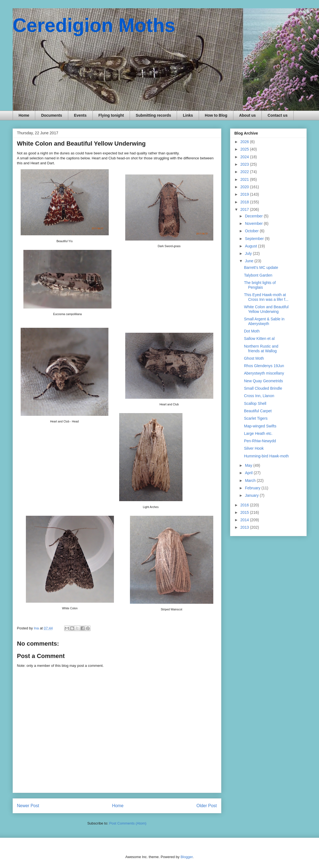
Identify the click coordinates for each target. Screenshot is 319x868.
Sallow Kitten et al (259, 339)
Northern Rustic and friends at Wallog (261, 349)
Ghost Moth (254, 358)
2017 (245, 209)
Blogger (187, 857)
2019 (245, 194)
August (251, 246)
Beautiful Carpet (258, 411)
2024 (245, 157)
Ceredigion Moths (94, 25)
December (254, 216)
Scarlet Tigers (256, 418)
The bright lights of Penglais (260, 285)
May (249, 465)
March (251, 481)
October (252, 231)
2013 (245, 527)
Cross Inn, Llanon (259, 396)
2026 (245, 142)
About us (248, 115)
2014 (245, 520)
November (254, 223)
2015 (245, 512)
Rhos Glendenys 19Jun (264, 366)
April (249, 473)
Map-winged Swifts (260, 426)
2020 (245, 187)
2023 (245, 164)
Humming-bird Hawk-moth (266, 456)
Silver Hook (254, 448)
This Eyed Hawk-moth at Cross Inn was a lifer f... (266, 297)
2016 (245, 505)
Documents (51, 115)
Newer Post (28, 806)
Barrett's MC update (261, 268)
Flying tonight (111, 115)
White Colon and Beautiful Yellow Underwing (266, 309)
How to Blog (216, 115)
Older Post (207, 806)
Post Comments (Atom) (128, 823)
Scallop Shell (255, 403)
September (255, 239)
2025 (245, 149)
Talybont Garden (258, 275)
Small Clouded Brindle (263, 388)
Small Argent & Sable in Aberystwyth (264, 321)
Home (24, 115)
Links (188, 115)
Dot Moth (252, 331)
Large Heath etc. (258, 433)
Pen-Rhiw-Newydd (260, 441)
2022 (245, 172)
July (249, 253)
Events (80, 115)
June (250, 261)
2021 (245, 179)
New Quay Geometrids (263, 381)
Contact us (277, 115)
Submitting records (153, 115)
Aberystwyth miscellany (264, 373)
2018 (245, 202)
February (253, 488)
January (252, 495)
